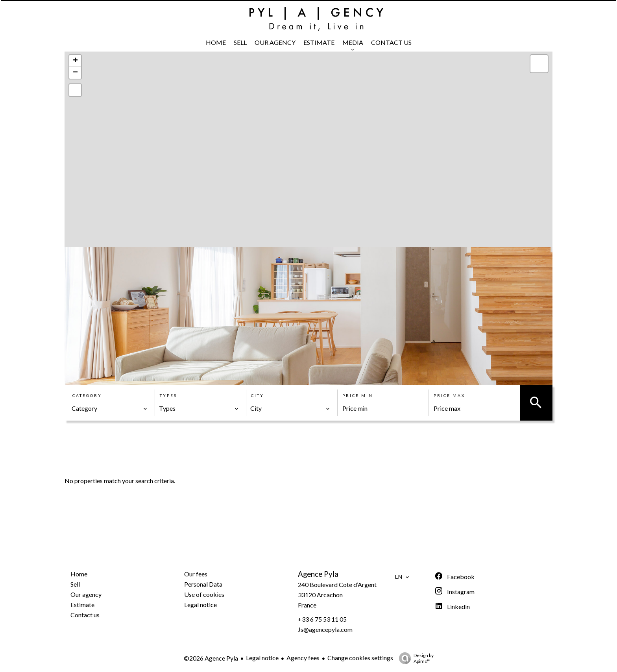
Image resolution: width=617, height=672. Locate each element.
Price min (358, 395)
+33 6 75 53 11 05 (322, 619)
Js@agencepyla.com (325, 629)
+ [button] (75, 61)
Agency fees (303, 658)
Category (87, 395)
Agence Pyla (318, 574)
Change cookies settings (360, 658)
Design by (414, 658)
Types (168, 395)
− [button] (75, 73)
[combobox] (110, 408)
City (258, 395)
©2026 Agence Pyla (211, 658)
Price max (449, 395)
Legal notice (262, 658)
